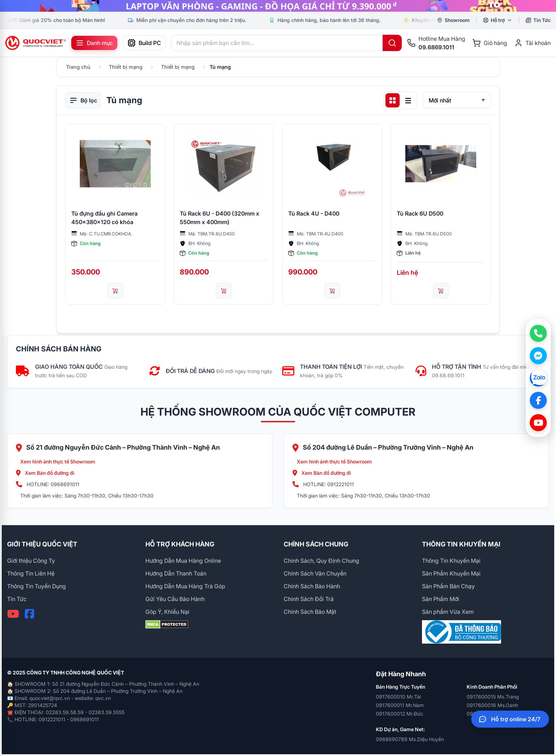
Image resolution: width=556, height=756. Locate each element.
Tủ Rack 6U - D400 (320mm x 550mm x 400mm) (219, 218)
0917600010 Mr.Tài (398, 697)
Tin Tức (17, 599)
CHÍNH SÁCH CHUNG (316, 544)
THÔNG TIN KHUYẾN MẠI (461, 544)
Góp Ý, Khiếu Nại (167, 612)
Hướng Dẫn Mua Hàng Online (183, 561)
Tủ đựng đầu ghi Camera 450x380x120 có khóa (104, 218)
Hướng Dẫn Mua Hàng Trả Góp (185, 586)
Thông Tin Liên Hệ (31, 573)
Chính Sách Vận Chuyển (315, 573)
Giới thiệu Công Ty (31, 561)
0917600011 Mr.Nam (400, 705)
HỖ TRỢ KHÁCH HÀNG (180, 544)
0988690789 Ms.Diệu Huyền (410, 739)
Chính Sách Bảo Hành (312, 586)
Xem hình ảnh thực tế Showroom (58, 462)
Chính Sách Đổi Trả (309, 599)
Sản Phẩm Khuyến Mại (451, 573)
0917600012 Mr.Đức (400, 714)
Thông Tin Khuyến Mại (451, 561)
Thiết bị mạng (126, 67)
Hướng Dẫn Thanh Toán (176, 573)
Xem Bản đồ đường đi (45, 473)
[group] (278, 6)
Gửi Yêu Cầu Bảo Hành (175, 599)
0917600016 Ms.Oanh (492, 705)
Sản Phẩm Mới (441, 599)
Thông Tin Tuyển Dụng (37, 586)
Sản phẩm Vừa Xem (448, 612)
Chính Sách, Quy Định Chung (321, 561)
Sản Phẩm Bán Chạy (448, 586)
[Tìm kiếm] (392, 43)
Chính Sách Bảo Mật (310, 612)
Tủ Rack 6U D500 (420, 213)
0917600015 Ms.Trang (493, 697)
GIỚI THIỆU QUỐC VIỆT (42, 544)
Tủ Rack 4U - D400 (314, 213)
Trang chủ (78, 67)
